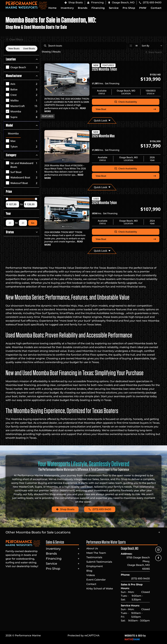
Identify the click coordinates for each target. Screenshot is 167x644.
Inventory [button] (67, 8)
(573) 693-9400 (140, 579)
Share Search (154, 52)
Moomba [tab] (13, 133)
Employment (95, 566)
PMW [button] (143, 8)
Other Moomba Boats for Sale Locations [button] (38, 532)
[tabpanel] (22, 144)
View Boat (126, 109)
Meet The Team (96, 553)
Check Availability (126, 102)
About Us (92, 548)
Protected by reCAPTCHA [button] (83, 636)
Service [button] (114, 8)
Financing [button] (98, 8)
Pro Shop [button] (129, 8)
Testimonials (94, 557)
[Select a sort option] (152, 46)
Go (33, 223)
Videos (91, 575)
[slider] (7, 199)
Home (52, 8)
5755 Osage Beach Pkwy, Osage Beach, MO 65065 (138, 563)
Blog (89, 571)
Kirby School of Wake (100, 589)
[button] (121, 3)
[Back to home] (26, 5)
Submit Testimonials (99, 562)
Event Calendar (96, 580)
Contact (156, 8)
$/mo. (106, 83)
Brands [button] (83, 8)
